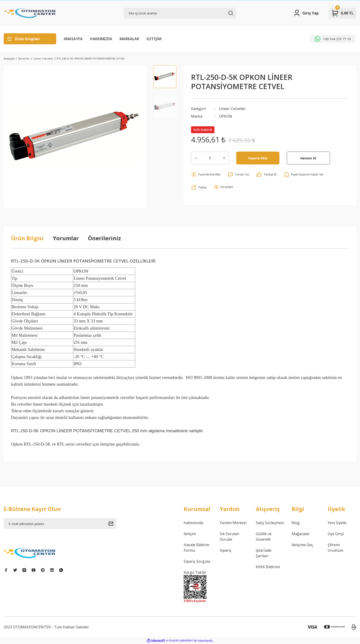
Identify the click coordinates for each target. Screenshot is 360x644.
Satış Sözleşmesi (270, 523)
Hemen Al (308, 158)
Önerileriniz (104, 238)
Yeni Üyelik (337, 523)
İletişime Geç (302, 545)
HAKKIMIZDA (101, 39)
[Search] (180, 13)
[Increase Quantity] (224, 158)
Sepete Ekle (258, 158)
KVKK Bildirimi (268, 567)
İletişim (190, 534)
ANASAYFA (73, 39)
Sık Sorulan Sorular (229, 537)
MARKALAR (129, 39)
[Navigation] (30, 39)
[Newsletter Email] (60, 524)
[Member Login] (306, 13)
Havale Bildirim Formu (197, 548)
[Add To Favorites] (206, 174)
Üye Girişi (336, 534)
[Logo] (30, 13)
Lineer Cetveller (233, 109)
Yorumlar (66, 238)
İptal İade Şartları (264, 553)
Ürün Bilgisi (27, 238)
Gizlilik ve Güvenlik (264, 537)
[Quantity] (210, 158)
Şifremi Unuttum (335, 548)
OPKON (226, 116)
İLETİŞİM (154, 39)
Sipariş (226, 550)
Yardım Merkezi (233, 523)
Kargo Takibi (195, 572)
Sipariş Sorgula (197, 561)
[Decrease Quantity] (196, 158)
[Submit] (112, 524)
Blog (296, 523)
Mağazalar (301, 534)
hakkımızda (193, 523)
